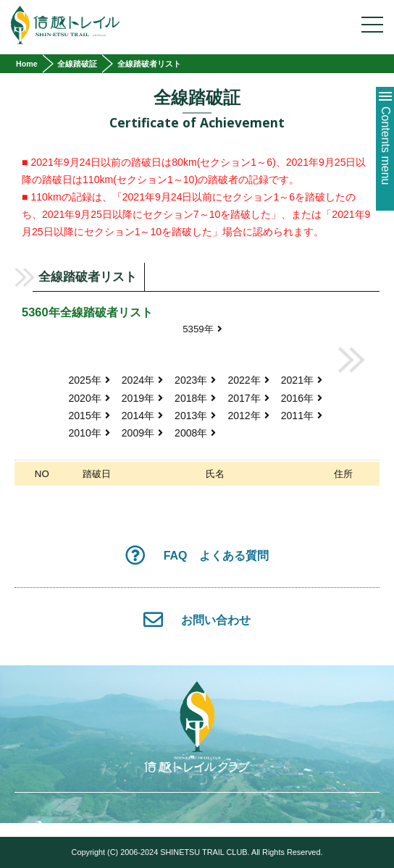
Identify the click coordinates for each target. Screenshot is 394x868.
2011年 (302, 416)
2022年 (248, 380)
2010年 (89, 433)
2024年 (142, 380)
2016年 (302, 398)
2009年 (142, 433)
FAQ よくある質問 (197, 555)
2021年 (302, 380)
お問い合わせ (197, 619)
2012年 (248, 416)
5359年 (202, 329)
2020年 (89, 398)
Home (27, 64)
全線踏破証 (77, 64)
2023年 (195, 380)
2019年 (142, 398)
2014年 (142, 416)
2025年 (89, 380)
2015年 (89, 416)
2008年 (195, 433)
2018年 (195, 398)
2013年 (195, 416)
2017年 (248, 398)
